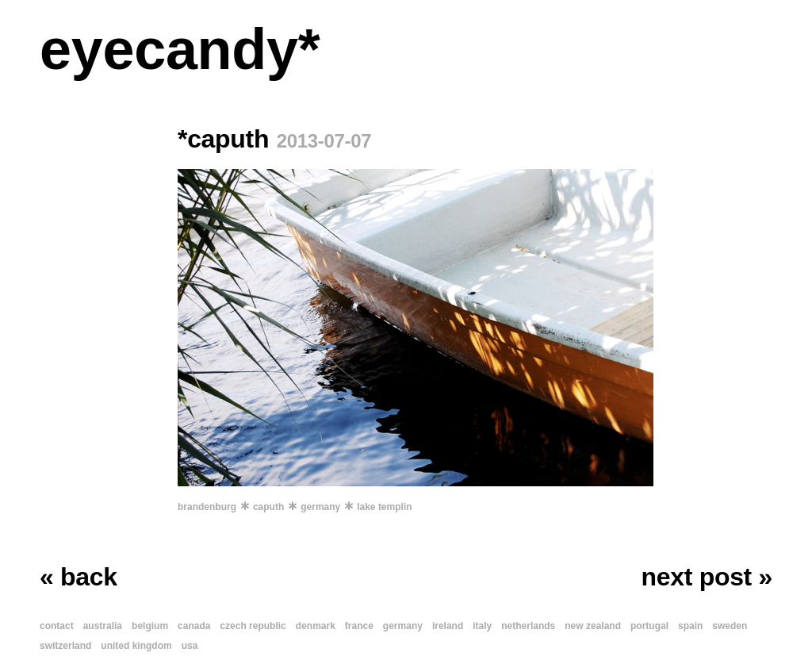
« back (79, 577)
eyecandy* (180, 49)
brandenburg (207, 507)
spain (690, 626)
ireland (448, 626)
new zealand (593, 626)
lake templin (384, 507)
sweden (730, 626)
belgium (150, 626)
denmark (316, 626)
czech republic (253, 626)
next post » (707, 577)
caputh (268, 507)
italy (482, 626)
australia (103, 626)
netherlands (528, 626)
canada (194, 626)
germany (320, 507)
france (359, 626)
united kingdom (136, 646)
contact (57, 626)
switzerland (65, 646)
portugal (649, 626)
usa (190, 646)
